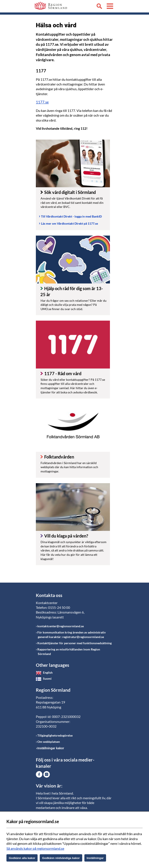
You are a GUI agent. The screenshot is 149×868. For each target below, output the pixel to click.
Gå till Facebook (39, 774)
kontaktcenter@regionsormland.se (61, 626)
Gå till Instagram (47, 774)
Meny (110, 7)
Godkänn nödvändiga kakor (61, 858)
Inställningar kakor (51, 748)
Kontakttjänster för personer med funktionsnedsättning (74, 643)
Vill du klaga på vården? (66, 536)
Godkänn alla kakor (22, 858)
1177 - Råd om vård (63, 373)
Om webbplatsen (49, 742)
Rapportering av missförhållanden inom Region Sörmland (69, 652)
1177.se (42, 102)
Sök (99, 7)
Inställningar (95, 858)
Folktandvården (59, 457)
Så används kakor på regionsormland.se (35, 848)
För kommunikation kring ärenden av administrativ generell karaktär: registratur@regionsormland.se (71, 635)
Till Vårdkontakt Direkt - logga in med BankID (71, 216)
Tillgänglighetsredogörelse (55, 735)
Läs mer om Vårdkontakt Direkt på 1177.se (69, 223)
